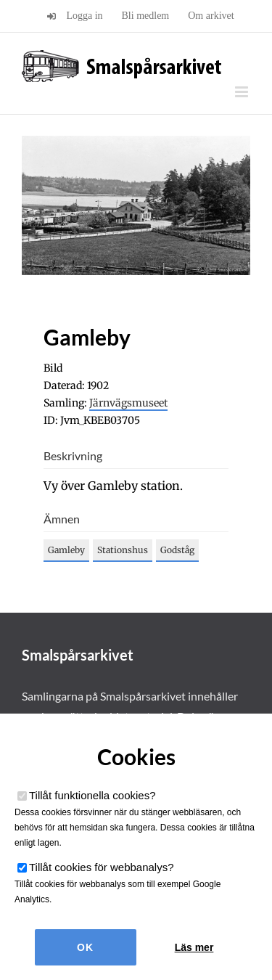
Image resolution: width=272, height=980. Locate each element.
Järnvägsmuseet (128, 403)
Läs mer (194, 947)
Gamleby (66, 550)
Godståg (177, 550)
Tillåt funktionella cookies (92, 795)
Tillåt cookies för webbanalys (102, 867)
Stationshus (123, 550)
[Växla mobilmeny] (243, 92)
